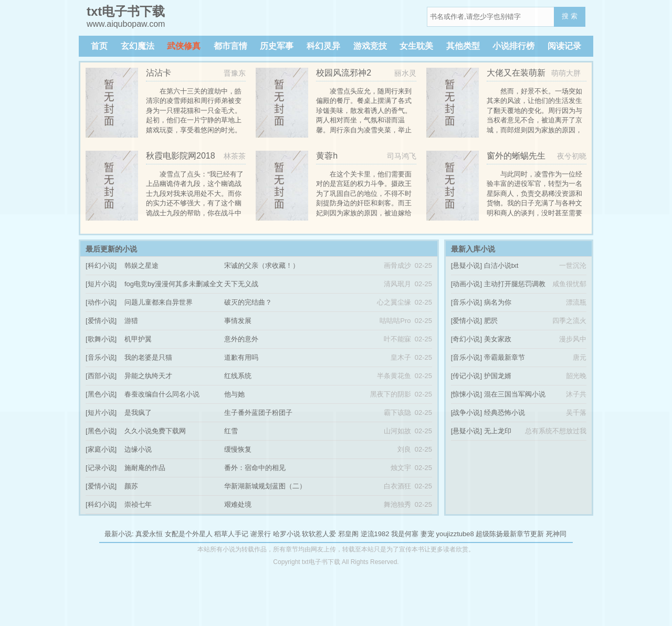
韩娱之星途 (141, 265)
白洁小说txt (501, 265)
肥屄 (491, 321)
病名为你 (498, 302)
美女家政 (498, 339)
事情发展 (238, 321)
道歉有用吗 (241, 357)
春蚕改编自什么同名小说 (162, 394)
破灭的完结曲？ (248, 302)
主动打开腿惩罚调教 (515, 284)
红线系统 (238, 376)
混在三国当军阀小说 (515, 394)
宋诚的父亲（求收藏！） (262, 265)
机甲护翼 (138, 339)
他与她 (234, 394)
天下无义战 (241, 284)
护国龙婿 (498, 376)
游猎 (131, 321)
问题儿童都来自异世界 (159, 302)
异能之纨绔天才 (148, 376)
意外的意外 (241, 339)
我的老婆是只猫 (148, 357)
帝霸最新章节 (505, 357)
